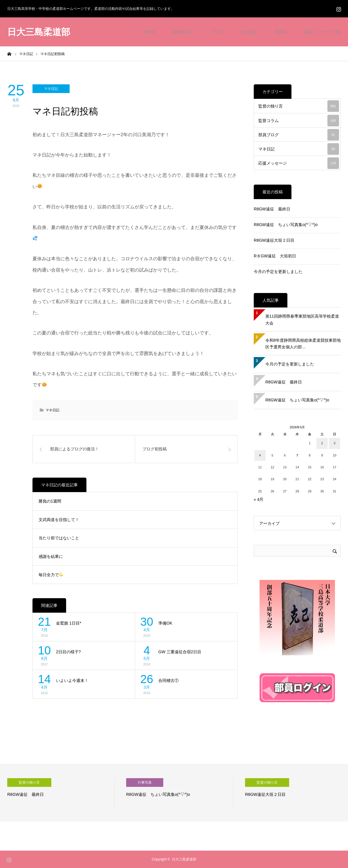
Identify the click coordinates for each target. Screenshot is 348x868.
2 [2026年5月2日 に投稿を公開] (322, 443)
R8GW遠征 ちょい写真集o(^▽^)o (286, 225)
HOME (149, 32)
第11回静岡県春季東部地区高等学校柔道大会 (302, 320)
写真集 (281, 32)
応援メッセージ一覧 (322, 32)
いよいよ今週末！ (72, 680)
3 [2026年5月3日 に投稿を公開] (334, 443)
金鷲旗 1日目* (69, 623)
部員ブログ (299, 135)
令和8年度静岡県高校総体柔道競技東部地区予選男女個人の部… (303, 344)
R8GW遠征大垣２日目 (274, 240)
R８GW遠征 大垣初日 (275, 256)
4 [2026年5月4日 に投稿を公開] (260, 455)
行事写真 (145, 783)
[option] (61, 793)
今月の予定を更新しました (278, 272)
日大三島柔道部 (39, 32)
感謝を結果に (51, 556)
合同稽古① (168, 680)
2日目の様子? (68, 652)
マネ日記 (51, 89)
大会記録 (249, 32)
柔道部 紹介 (183, 32)
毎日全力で (51, 575)
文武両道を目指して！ (59, 520)
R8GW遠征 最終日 (272, 209)
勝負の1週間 (50, 501)
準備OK (165, 623)
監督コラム (299, 121)
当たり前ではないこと (59, 538)
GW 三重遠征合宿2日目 (180, 652)
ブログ (217, 32)
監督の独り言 (299, 106)
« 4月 (259, 499)
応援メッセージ (299, 163)
